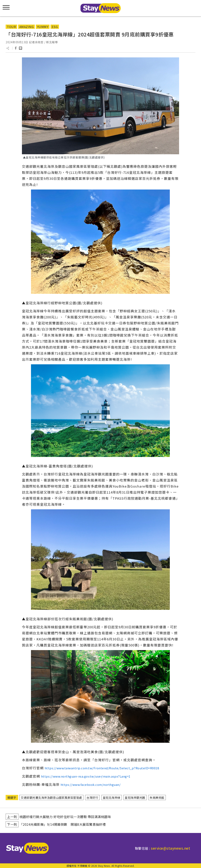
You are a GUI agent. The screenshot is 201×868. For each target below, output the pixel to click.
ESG (55, 27)
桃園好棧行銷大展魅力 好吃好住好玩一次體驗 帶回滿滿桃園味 (65, 817)
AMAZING (27, 27)
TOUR (11, 27)
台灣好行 (92, 798)
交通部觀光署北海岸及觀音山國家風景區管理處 (51, 798)
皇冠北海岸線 (112, 798)
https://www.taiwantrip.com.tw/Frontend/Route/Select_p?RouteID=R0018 (102, 768)
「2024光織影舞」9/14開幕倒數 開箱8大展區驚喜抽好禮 (63, 824)
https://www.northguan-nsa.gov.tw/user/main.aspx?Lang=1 (86, 776)
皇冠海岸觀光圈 (135, 798)
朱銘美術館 (157, 798)
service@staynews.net (171, 848)
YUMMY (43, 27)
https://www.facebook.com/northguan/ (91, 785)
